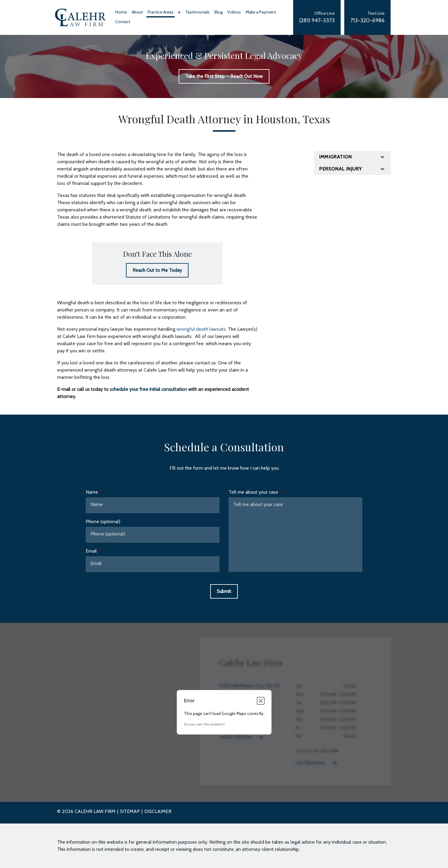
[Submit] (224, 591)
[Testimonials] (197, 13)
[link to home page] (80, 17)
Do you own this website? (204, 724)
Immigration (335, 157)
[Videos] (234, 13)
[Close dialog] (261, 701)
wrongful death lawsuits (201, 329)
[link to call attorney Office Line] (317, 17)
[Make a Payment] (261, 13)
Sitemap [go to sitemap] (130, 811)
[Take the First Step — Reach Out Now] (224, 76)
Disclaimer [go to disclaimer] (158, 811)
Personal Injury (341, 169)
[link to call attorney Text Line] (367, 17)
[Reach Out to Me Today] (157, 270)
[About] (137, 13)
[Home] (121, 13)
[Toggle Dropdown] (179, 12)
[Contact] (123, 22)
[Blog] (218, 13)
